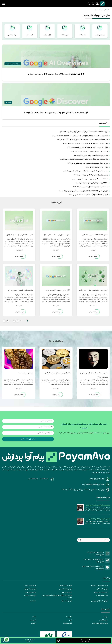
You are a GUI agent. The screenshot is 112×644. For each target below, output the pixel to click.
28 (18, 321)
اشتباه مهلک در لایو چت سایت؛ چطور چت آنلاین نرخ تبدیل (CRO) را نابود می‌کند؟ (20, 236)
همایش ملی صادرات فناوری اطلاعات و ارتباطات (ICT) (100, 519)
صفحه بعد (23, 321)
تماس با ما (69, 617)
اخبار (71, 620)
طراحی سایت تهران (67, 592)
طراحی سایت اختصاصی (65, 589)
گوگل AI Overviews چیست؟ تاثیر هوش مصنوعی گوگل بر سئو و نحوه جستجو (95, 236)
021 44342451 (33, 479)
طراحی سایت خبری (67, 601)
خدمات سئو (33, 601)
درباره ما (106, 617)
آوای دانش (33, 620)
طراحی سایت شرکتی (102, 589)
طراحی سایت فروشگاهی (65, 586)
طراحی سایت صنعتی (102, 595)
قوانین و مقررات (68, 623)
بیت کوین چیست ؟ (26, 373)
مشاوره (34, 617)
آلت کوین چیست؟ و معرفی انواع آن (57, 373)
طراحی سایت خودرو (31, 592)
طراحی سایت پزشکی (30, 589)
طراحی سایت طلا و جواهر (101, 592)
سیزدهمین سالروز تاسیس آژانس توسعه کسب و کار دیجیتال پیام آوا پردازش (98, 505)
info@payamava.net (97, 479)
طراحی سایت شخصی (30, 595)
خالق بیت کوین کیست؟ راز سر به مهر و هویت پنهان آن (94, 374)
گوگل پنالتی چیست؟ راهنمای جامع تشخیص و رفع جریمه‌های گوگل (58, 291)
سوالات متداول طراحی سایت (100, 623)
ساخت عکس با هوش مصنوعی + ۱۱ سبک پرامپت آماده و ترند (21, 291)
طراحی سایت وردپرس (30, 586)
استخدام (34, 623)
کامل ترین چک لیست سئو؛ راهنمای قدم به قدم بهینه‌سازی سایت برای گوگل (93, 291)
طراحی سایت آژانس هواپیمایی (99, 601)
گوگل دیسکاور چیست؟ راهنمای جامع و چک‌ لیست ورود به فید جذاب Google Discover (56, 236)
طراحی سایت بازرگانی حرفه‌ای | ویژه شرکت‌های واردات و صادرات (57, 597)
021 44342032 (44, 479)
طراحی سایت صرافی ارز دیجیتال (99, 586)
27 (14, 321)
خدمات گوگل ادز (104, 620)
